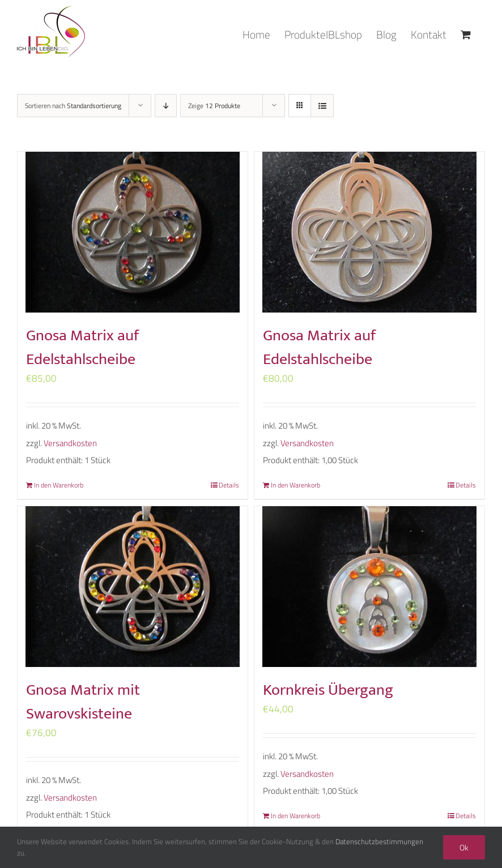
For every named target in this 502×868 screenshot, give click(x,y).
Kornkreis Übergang (328, 690)
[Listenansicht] (322, 106)
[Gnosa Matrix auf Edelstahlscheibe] (133, 232)
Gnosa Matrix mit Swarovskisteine (83, 702)
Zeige (214, 106)
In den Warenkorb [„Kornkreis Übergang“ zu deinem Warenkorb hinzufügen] (295, 816)
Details (229, 485)
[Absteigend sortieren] (166, 106)
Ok (464, 847)
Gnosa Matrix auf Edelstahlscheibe (82, 347)
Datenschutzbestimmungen (379, 841)
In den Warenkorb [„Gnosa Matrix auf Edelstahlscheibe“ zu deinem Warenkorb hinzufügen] (59, 485)
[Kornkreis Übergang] (369, 587)
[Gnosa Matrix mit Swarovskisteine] (133, 587)
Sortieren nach (73, 106)
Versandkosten (70, 443)
